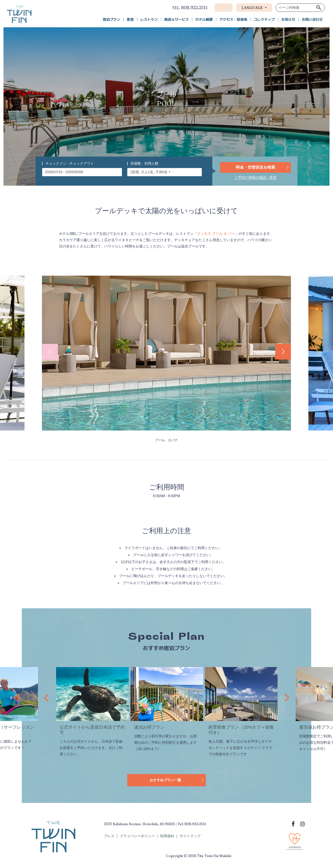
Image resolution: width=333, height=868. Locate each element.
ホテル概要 (204, 19)
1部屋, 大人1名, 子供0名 (149, 172)
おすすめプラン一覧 (165, 780)
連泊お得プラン (149, 727)
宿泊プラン (112, 19)
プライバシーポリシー (137, 836)
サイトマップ (190, 836)
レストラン (149, 19)
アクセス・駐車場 (233, 19)
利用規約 (167, 836)
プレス (109, 836)
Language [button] (253, 8)
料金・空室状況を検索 (256, 167)
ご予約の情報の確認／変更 (256, 177)
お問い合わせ (312, 19)
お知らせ (288, 19)
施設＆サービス (177, 19)
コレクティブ (264, 19)
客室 (130, 19)
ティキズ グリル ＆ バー (216, 234)
